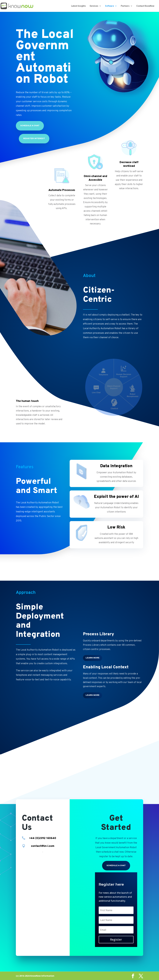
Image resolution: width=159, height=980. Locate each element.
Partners (125, 6)
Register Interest (34, 139)
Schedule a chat (30, 126)
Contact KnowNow (145, 6)
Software (110, 6)
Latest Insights (78, 6)
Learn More (93, 658)
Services (94, 6)
